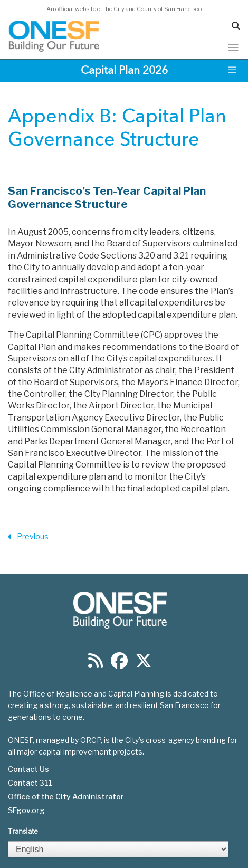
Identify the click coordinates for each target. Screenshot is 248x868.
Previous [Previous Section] (28, 537)
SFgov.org (26, 810)
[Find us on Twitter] (144, 664)
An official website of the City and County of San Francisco (124, 9)
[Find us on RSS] (96, 664)
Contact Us (28, 769)
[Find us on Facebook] (119, 664)
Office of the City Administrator (66, 797)
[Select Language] (118, 849)
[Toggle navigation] (233, 47)
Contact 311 (30, 783)
